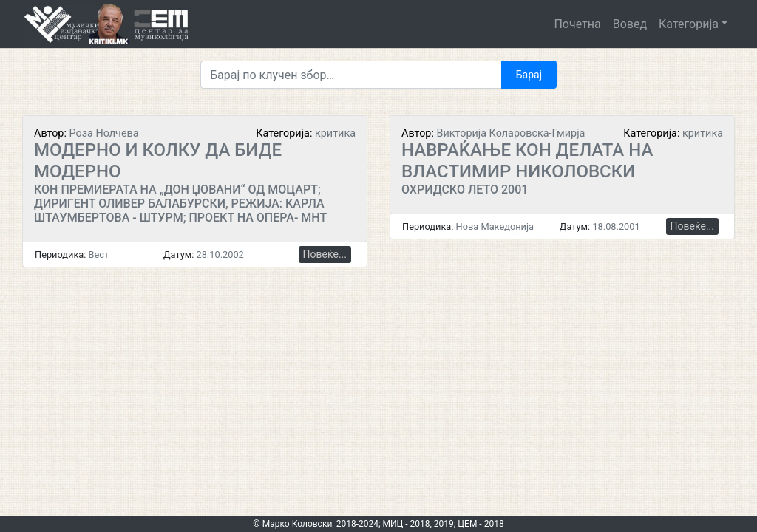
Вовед (630, 24)
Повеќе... (325, 254)
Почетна (577, 24)
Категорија (689, 24)
